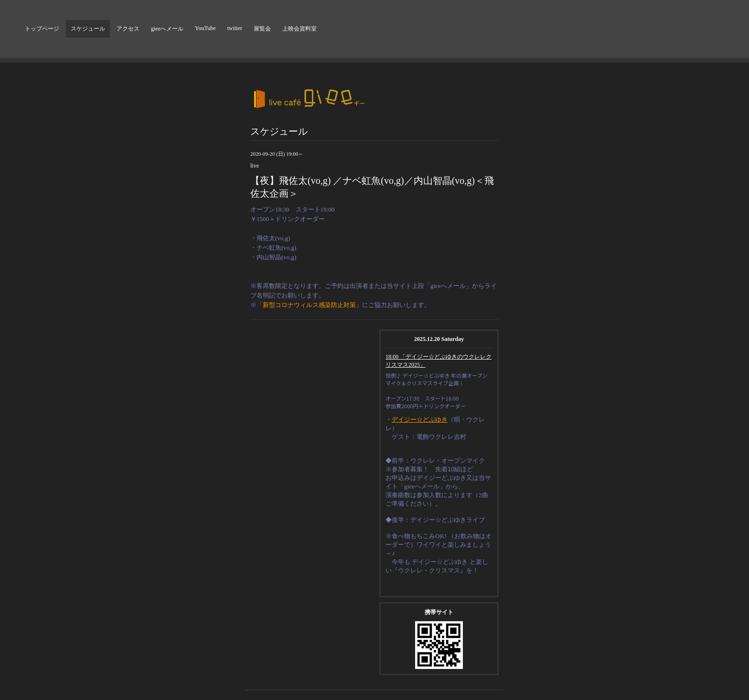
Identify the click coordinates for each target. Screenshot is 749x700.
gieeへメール (167, 29)
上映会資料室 (300, 29)
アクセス (128, 29)
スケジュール (88, 29)
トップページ (42, 29)
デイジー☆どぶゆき (420, 419)
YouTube (205, 28)
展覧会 (262, 29)
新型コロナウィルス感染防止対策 (309, 305)
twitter (235, 28)
